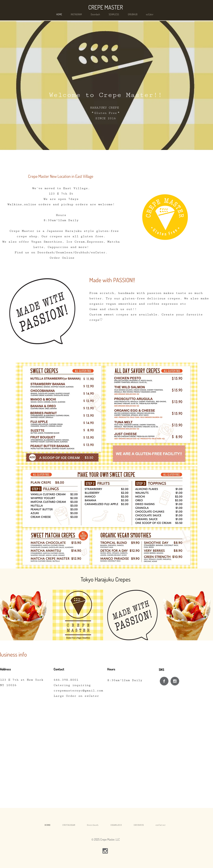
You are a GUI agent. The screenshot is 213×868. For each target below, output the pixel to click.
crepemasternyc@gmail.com (78, 691)
